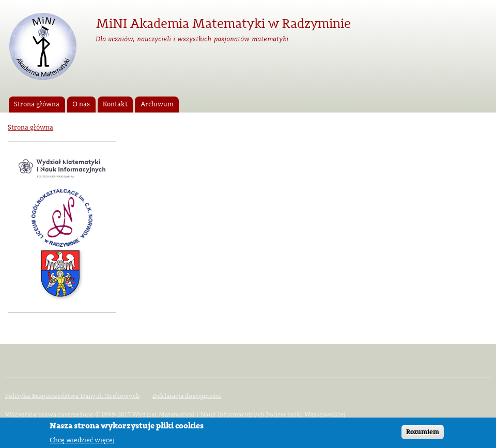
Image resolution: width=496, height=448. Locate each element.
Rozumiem (423, 433)
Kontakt (115, 104)
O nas (81, 104)
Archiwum (157, 104)
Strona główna (37, 104)
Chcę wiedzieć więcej (82, 441)
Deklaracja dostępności (187, 396)
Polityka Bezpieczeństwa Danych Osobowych (72, 396)
